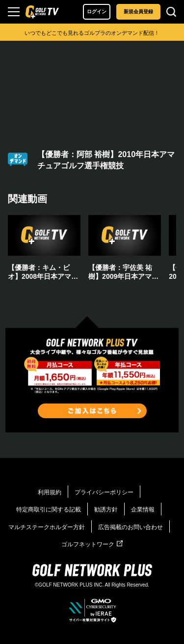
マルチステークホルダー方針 (47, 527)
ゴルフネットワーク (92, 544)
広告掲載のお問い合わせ (131, 527)
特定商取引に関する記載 (49, 510)
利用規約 (50, 492)
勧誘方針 (106, 510)
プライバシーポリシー (104, 492)
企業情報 (143, 510)
